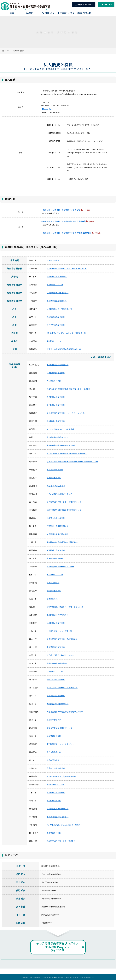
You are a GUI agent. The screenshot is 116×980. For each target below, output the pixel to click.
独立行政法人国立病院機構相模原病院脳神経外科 (67, 456)
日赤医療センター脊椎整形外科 (59, 311)
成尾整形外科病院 (54, 738)
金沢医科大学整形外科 (56, 407)
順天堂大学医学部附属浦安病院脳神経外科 (64, 351)
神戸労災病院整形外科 (56, 327)
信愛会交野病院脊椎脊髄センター (60, 569)
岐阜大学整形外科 (54, 722)
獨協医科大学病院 (54, 803)
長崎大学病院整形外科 (56, 682)
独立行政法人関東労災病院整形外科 (61, 779)
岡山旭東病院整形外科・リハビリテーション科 (66, 415)
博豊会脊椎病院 (53, 762)
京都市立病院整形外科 (56, 698)
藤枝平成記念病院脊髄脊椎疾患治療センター (65, 512)
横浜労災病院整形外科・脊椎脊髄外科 (62, 641)
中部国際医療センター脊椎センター (61, 746)
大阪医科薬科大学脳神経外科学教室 (61, 448)
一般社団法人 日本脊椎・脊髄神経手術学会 (61, 212)
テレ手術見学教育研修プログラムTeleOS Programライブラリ (57, 949)
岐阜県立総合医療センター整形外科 (61, 843)
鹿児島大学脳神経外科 (56, 771)
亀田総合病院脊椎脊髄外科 (58, 367)
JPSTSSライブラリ (66, 13)
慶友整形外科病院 (54, 835)
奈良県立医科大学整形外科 (58, 811)
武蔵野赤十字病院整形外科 (58, 528)
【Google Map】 (47, 109)
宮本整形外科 (52, 601)
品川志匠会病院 (53, 263)
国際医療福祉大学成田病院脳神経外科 (62, 544)
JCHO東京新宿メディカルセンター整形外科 (65, 827)
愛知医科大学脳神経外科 (57, 279)
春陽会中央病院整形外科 (57, 666)
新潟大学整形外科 (54, 593)
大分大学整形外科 (54, 754)
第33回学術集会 (84, 13)
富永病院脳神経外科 (55, 561)
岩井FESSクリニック (55, 787)
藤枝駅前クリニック (55, 287)
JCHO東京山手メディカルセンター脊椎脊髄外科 (66, 335)
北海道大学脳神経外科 (56, 520)
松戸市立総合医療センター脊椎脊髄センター (65, 504)
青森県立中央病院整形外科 (58, 706)
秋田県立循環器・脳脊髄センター (60, 657)
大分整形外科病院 (54, 383)
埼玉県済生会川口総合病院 (58, 536)
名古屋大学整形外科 (55, 472)
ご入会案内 (30, 13)
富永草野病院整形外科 (56, 649)
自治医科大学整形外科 (56, 399)
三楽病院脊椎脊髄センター (58, 295)
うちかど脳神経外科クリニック (59, 496)
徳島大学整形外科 (54, 480)
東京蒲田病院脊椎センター (58, 819)
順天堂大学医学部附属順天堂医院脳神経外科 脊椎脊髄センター (72, 464)
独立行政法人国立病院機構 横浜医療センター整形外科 (69, 391)
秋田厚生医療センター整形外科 (59, 633)
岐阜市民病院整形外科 (56, 319)
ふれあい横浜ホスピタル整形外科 (60, 431)
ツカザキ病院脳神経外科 (57, 303)
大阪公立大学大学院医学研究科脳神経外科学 (65, 714)
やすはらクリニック (55, 674)
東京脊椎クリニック (55, 577)
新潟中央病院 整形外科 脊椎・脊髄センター (66, 609)
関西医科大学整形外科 (56, 375)
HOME (11, 13)
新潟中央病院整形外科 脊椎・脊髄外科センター (67, 271)
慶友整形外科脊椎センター (58, 440)
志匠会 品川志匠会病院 (56, 488)
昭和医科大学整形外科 (56, 423)
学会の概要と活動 (48, 13)
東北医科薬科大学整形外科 (58, 617)
